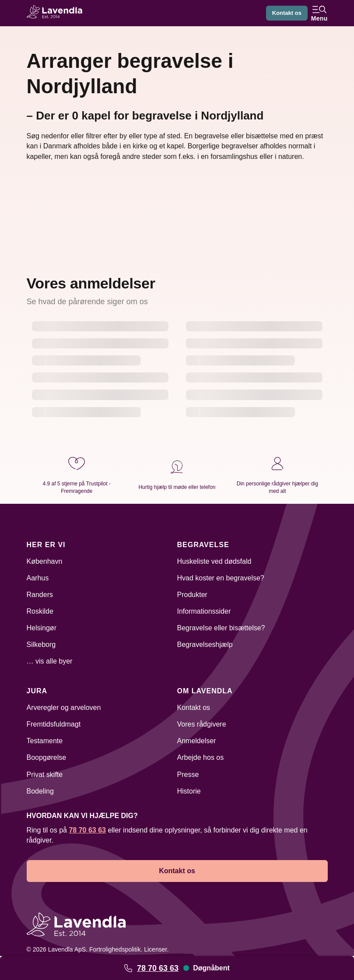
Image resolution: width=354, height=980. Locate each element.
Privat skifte (45, 775)
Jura (37, 691)
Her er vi (46, 545)
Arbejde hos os (201, 757)
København (45, 561)
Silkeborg (41, 645)
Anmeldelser (197, 741)
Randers (40, 595)
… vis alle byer (50, 661)
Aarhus (38, 578)
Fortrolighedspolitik (115, 949)
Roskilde (40, 611)
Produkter (192, 595)
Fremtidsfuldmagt (54, 724)
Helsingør (42, 628)
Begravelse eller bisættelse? (221, 628)
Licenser (155, 949)
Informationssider (204, 611)
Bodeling (40, 791)
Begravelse (203, 545)
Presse (188, 775)
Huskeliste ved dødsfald (214, 561)
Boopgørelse (47, 757)
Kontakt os (285, 13)
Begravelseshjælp (205, 645)
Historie (189, 791)
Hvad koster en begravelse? (221, 578)
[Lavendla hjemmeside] (57, 13)
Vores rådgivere (202, 724)
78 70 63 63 (158, 968)
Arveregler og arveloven (64, 708)
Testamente (45, 741)
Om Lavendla (205, 691)
